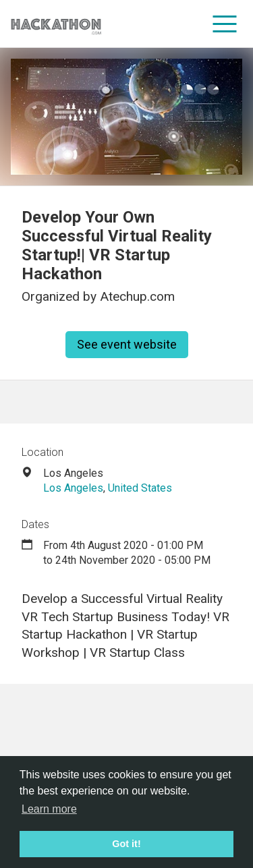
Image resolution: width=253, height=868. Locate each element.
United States (140, 488)
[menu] (225, 24)
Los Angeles (73, 488)
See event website (127, 344)
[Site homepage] (56, 24)
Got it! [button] (126, 844)
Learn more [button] (49, 809)
